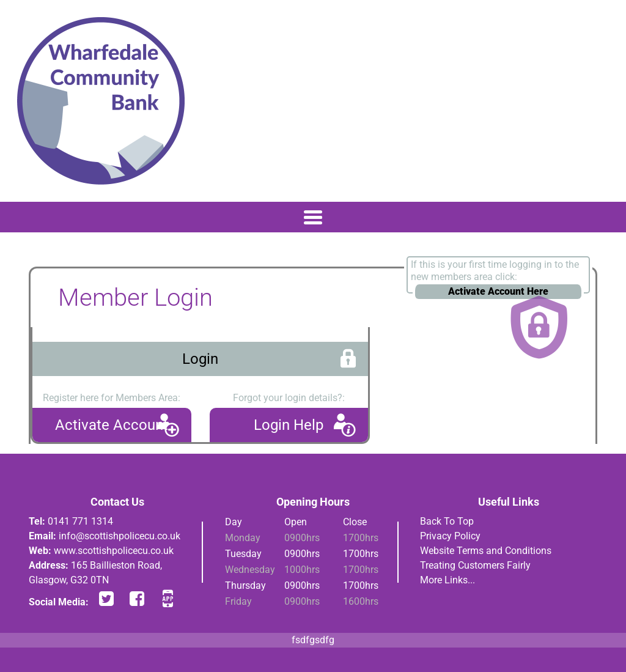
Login (200, 359)
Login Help (289, 425)
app (168, 598)
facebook (137, 598)
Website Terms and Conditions (486, 551)
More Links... (447, 580)
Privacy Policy (450, 536)
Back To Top (447, 521)
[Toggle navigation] (313, 217)
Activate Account (112, 425)
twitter (106, 598)
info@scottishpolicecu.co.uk (120, 536)
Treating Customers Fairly (475, 565)
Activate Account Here (498, 291)
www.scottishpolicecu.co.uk (114, 551)
